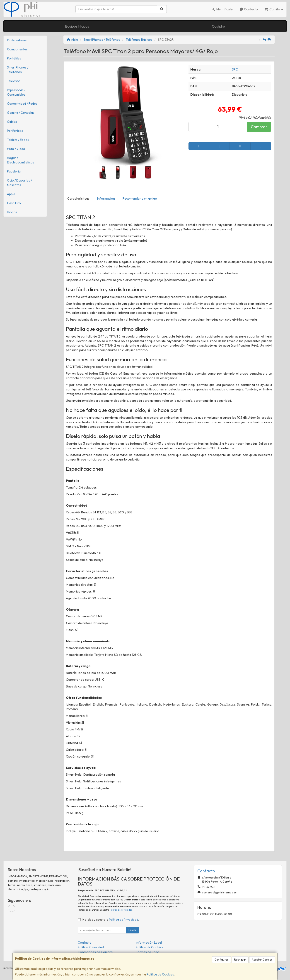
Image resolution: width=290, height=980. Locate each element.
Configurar (221, 960)
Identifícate (222, 9)
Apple (11, 194)
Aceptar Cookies (262, 960)
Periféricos (15, 131)
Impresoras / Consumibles (16, 92)
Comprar (259, 127)
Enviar (132, 930)
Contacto (249, 9)
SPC (235, 69)
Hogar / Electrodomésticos (21, 160)
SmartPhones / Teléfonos (18, 70)
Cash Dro (14, 203)
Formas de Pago (147, 952)
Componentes (17, 49)
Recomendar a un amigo (140, 198)
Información (106, 198)
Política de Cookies (160, 974)
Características (78, 198)
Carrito (274, 9)
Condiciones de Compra (95, 952)
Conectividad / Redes (22, 104)
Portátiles (14, 58)
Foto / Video (16, 149)
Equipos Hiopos (77, 26)
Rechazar (240, 960)
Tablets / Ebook (18, 140)
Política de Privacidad (121, 910)
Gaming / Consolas (21, 113)
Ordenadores (17, 40)
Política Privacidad (91, 947)
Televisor (14, 81)
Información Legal (149, 942)
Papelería (14, 171)
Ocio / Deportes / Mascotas (19, 183)
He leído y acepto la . (111, 919)
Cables (12, 122)
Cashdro (218, 26)
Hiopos (12, 212)
